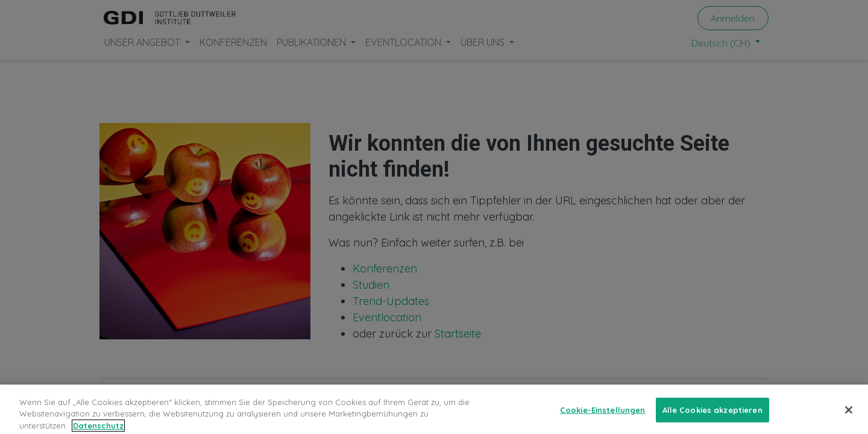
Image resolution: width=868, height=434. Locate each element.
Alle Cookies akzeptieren (712, 415)
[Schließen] (849, 415)
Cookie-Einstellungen (603, 415)
